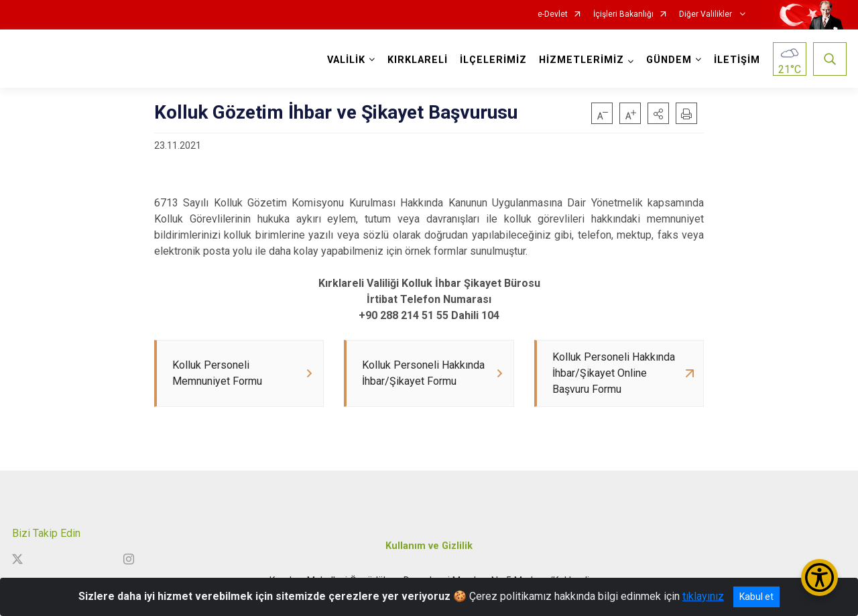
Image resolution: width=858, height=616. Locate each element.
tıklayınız (703, 596)
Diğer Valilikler (707, 14)
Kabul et (756, 597)
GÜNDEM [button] (669, 60)
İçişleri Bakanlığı (623, 14)
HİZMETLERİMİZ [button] (581, 60)
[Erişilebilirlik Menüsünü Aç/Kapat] (819, 577)
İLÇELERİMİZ (493, 60)
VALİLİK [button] (346, 60)
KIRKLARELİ (418, 60)
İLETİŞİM (737, 60)
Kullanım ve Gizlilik (429, 546)
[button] (658, 113)
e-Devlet (553, 14)
